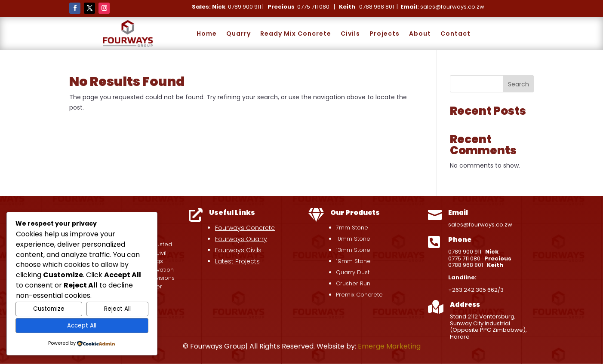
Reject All (117, 309)
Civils (350, 34)
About (420, 34)
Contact (455, 34)
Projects (385, 34)
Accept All (82, 326)
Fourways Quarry (241, 239)
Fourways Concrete (245, 228)
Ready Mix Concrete (296, 34)
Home (207, 34)
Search (518, 84)
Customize (49, 309)
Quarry (238, 34)
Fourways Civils (238, 250)
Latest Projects (237, 261)
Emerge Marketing (389, 346)
